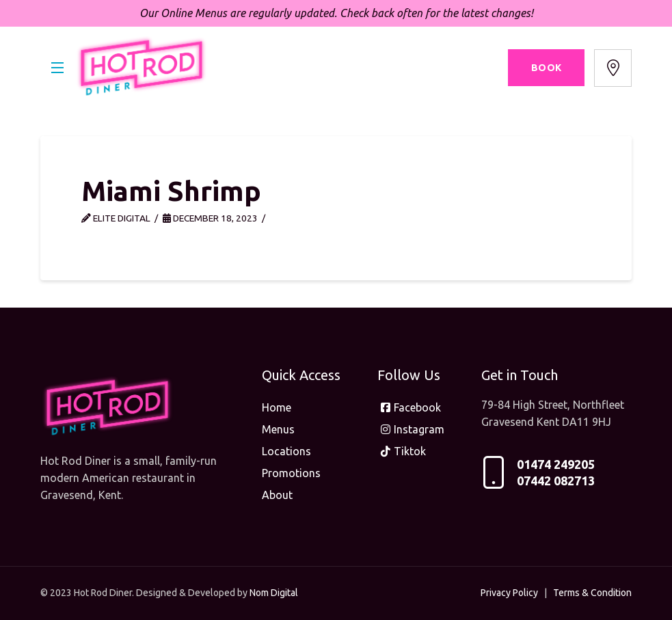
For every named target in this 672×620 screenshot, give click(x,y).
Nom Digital (274, 593)
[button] (57, 68)
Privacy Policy (509, 593)
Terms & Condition (592, 593)
